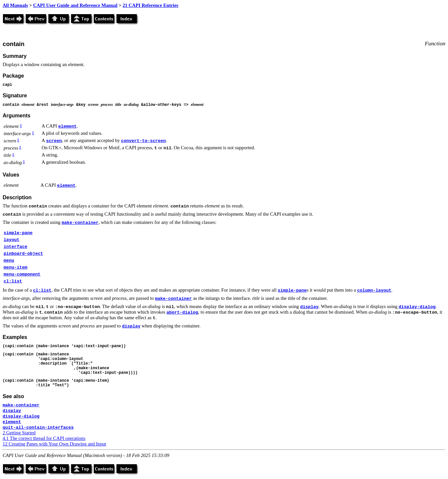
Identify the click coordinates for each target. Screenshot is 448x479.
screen (54, 141)
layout (12, 240)
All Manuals (15, 5)
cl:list (13, 281)
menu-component (22, 274)
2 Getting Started (19, 433)
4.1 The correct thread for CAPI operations (44, 438)
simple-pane (18, 233)
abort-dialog (182, 312)
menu (9, 261)
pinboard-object (23, 254)
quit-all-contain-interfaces (38, 428)
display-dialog (417, 307)
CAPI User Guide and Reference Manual (75, 5)
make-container (80, 223)
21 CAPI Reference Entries (150, 5)
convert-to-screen (143, 141)
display (309, 307)
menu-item (15, 267)
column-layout (374, 290)
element (67, 126)
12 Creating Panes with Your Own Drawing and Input (54, 444)
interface (15, 247)
